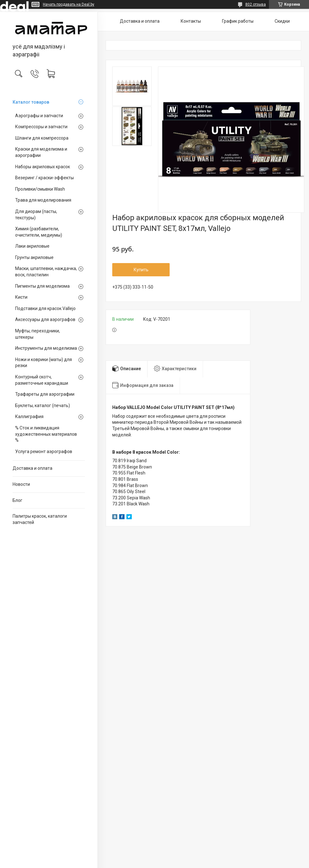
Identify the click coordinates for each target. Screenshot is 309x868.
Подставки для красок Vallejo (45, 308)
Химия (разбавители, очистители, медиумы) (39, 232)
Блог (17, 500)
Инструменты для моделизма (46, 348)
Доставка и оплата (32, 468)
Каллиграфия (29, 417)
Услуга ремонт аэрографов (44, 451)
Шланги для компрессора (42, 138)
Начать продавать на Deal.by (69, 4)
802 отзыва (256, 4)
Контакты (191, 21)
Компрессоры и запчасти (41, 127)
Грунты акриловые (34, 257)
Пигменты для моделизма (42, 286)
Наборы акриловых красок (43, 167)
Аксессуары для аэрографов (45, 319)
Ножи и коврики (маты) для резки (44, 363)
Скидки (282, 21)
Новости (21, 484)
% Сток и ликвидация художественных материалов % (46, 434)
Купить (141, 270)
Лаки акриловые (32, 246)
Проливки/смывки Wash (40, 189)
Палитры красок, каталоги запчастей (40, 519)
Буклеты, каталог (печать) (43, 405)
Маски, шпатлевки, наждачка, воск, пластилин (46, 272)
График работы (238, 21)
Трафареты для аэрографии (45, 394)
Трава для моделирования (43, 200)
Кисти (21, 297)
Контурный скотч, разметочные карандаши (42, 380)
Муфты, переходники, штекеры (38, 334)
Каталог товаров (31, 102)
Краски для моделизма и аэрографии (41, 152)
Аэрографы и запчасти (39, 116)
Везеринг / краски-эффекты (44, 178)
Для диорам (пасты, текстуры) (36, 215)
